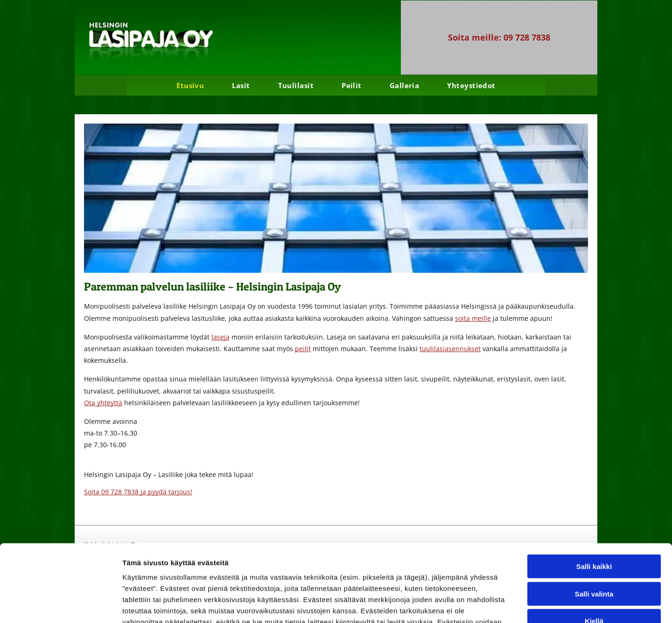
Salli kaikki (594, 500)
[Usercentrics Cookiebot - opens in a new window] (60, 605)
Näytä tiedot (499, 605)
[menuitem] (190, 85)
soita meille (473, 318)
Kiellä (594, 555)
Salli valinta (594, 528)
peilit (303, 349)
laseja (220, 337)
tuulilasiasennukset (450, 349)
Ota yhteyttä (103, 403)
